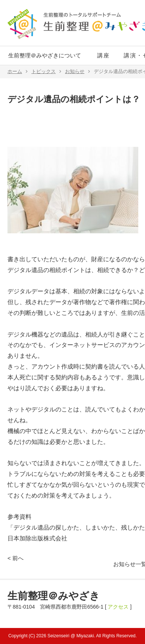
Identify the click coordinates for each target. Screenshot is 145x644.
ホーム (18, 72)
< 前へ (16, 558)
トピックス (46, 72)
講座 (104, 55)
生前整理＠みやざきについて (45, 55)
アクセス (118, 607)
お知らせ (78, 72)
